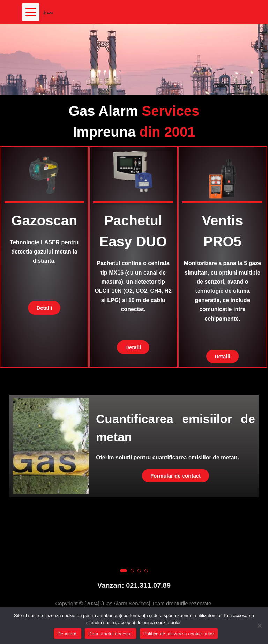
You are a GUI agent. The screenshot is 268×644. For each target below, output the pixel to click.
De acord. (68, 634)
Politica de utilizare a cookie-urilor (179, 634)
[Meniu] (31, 12)
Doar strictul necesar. (111, 634)
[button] (124, 540)
